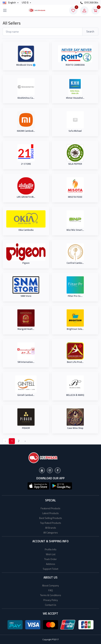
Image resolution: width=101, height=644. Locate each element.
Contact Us (51, 605)
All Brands (51, 528)
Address (51, 564)
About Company (50, 585)
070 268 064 (89, 2)
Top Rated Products (51, 523)
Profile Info (51, 549)
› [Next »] (25, 441)
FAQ (51, 590)
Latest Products (50, 513)
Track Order (50, 559)
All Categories (51, 532)
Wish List (51, 554)
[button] (38, 486)
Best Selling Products (51, 518)
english (10, 2)
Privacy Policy (51, 600)
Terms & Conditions (51, 595)
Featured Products (50, 508)
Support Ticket (50, 569)
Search (90, 31)
